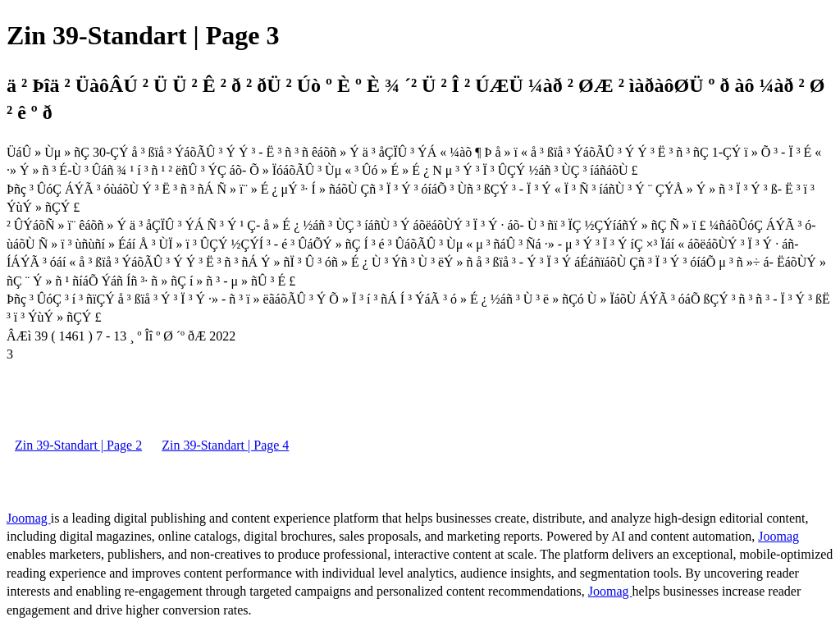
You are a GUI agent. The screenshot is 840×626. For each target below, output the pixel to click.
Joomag (29, 518)
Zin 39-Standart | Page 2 (78, 445)
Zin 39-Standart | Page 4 (225, 445)
